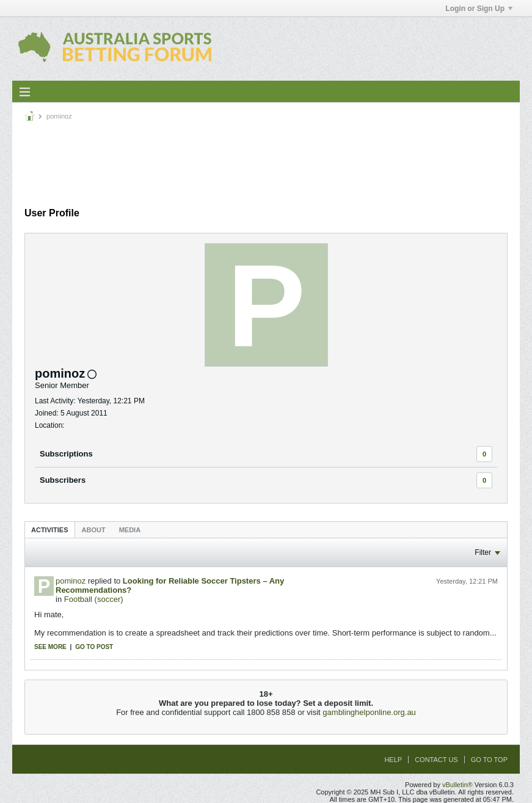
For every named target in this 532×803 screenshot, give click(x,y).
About (94, 530)
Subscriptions (66, 454)
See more (50, 647)
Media (130, 530)
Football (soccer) (94, 599)
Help (393, 760)
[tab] (50, 530)
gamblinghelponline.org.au (369, 712)
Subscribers (63, 480)
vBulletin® (457, 785)
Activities (50, 530)
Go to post (94, 647)
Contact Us (436, 760)
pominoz (71, 581)
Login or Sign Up (479, 9)
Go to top (489, 760)
